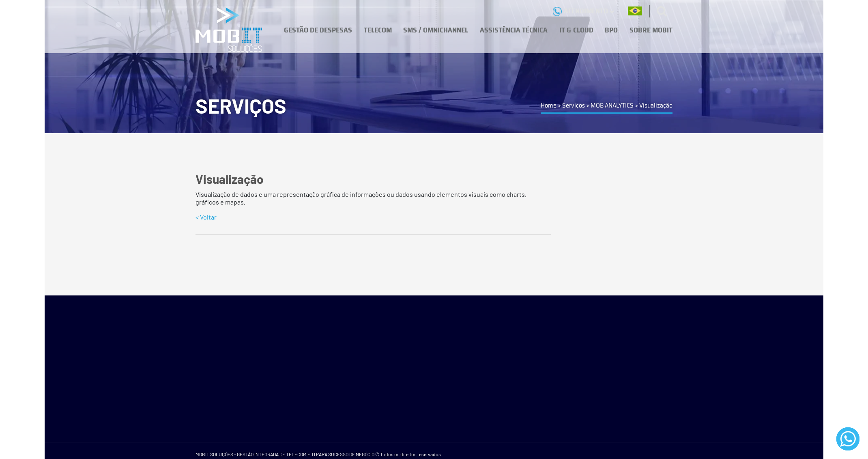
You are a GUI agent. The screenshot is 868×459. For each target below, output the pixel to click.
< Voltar (206, 217)
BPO (611, 30)
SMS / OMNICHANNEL (436, 30)
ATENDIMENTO (583, 11)
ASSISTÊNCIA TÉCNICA (514, 30)
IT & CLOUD (576, 30)
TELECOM (378, 30)
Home (549, 105)
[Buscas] (662, 11)
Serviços (574, 105)
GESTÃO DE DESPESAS (318, 30)
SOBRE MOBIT (651, 30)
